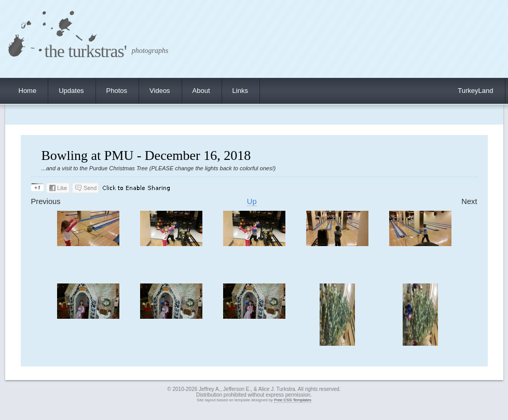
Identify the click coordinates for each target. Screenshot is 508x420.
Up (252, 201)
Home (28, 91)
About (201, 91)
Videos (160, 91)
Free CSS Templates (293, 400)
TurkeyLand (475, 91)
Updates (71, 91)
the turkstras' (86, 51)
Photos (117, 91)
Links (240, 91)
